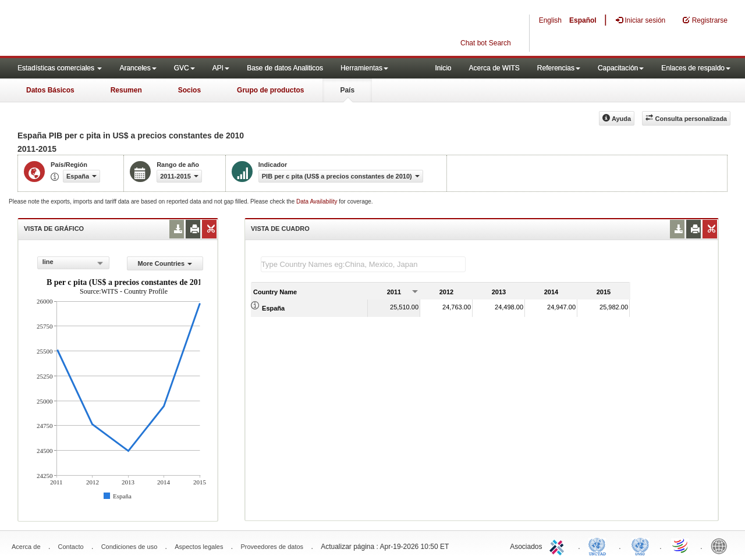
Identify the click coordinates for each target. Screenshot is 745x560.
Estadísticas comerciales (60, 68)
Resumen (126, 90)
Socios (189, 90)
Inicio (443, 68)
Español (583, 20)
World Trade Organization (681, 545)
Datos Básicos (50, 90)
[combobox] (73, 263)
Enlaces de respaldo (696, 68)
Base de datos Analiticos (285, 68)
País (347, 90)
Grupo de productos (270, 90)
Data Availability (317, 201)
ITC (559, 545)
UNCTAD (599, 545)
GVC (185, 68)
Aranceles (138, 68)
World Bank (722, 545)
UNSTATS (640, 545)
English (550, 20)
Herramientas (364, 68)
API (221, 68)
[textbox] (363, 264)
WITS (116, 29)
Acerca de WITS (494, 68)
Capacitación (621, 68)
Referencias (559, 68)
